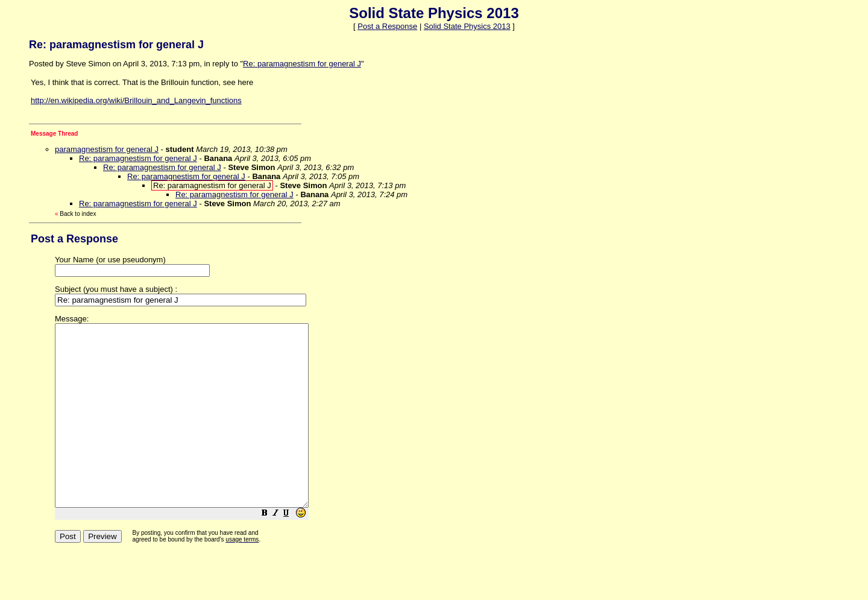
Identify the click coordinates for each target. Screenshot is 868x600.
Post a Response (387, 26)
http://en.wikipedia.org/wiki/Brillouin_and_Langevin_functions (136, 100)
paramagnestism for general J (107, 149)
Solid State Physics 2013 (467, 26)
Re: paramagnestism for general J (302, 64)
